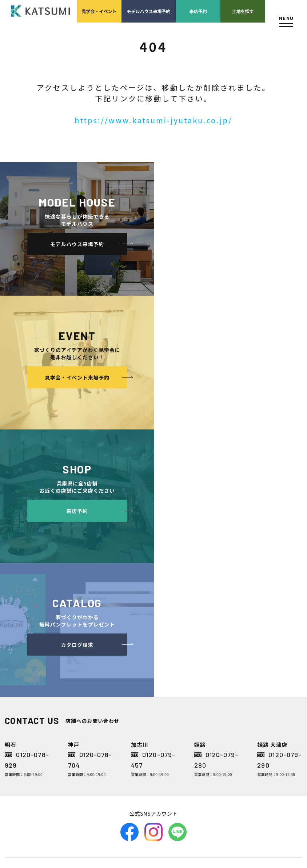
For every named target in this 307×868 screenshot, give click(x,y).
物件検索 (99, 644)
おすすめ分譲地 (106, 677)
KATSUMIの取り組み (178, 682)
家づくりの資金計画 (226, 671)
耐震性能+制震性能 (117, 731)
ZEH (102, 764)
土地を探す (243, 11)
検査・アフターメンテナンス (226, 715)
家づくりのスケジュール (226, 737)
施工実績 (163, 709)
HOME (97, 633)
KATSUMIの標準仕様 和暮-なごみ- (119, 704)
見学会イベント (99, 11)
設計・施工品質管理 (226, 693)
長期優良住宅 (111, 753)
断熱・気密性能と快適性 (122, 742)
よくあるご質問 (268, 633)
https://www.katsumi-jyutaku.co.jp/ (153, 120)
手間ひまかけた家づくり (115, 687)
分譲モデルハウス (108, 666)
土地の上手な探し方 (226, 649)
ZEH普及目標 (266, 666)
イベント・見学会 (172, 720)
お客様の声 (165, 742)
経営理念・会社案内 (177, 649)
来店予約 (198, 11)
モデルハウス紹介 (172, 731)
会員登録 (99, 655)
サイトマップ (266, 709)
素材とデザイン (113, 720)
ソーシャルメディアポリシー (277, 693)
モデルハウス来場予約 (149, 11)
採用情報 (170, 698)
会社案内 (163, 633)
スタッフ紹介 (174, 666)
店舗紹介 (262, 644)
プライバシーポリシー (275, 677)
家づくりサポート (221, 633)
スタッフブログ (268, 655)
